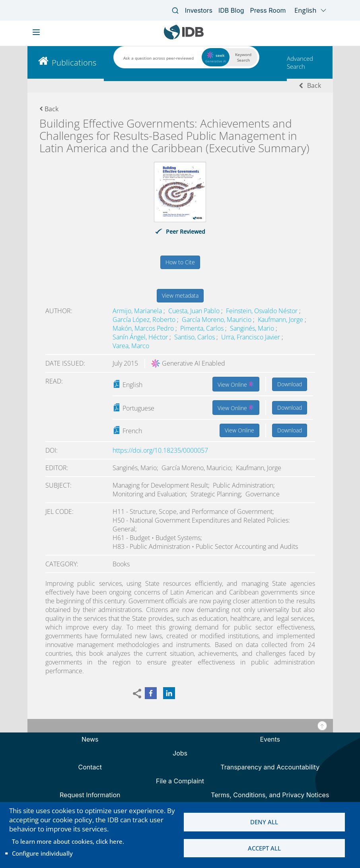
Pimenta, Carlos (203, 328)
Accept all (264, 849)
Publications (74, 63)
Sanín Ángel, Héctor (141, 337)
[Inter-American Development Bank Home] (184, 38)
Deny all (264, 822)
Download (290, 384)
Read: (54, 381)
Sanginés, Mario (253, 328)
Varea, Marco (131, 346)
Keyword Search (243, 57)
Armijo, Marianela (138, 311)
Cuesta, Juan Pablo (195, 311)
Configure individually (42, 853)
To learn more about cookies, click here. (68, 841)
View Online (236, 384)
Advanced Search (300, 62)
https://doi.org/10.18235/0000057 (160, 450)
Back (314, 85)
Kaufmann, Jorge (281, 320)
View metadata (180, 295)
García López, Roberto (145, 320)
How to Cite (180, 262)
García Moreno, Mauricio (217, 320)
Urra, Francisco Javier (251, 337)
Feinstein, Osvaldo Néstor (263, 311)
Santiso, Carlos (195, 337)
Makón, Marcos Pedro (144, 328)
